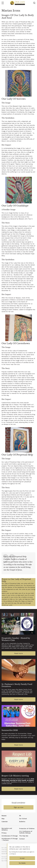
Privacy (4, 833)
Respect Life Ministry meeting (15, 776)
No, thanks (22, 865)
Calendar (5, 822)
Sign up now (19, 807)
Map (3, 819)
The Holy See (24, 836)
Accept (22, 860)
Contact (22, 839)
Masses (4, 816)
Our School (23, 819)
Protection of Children (27, 829)
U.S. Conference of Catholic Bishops (26, 832)
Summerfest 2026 (10, 730)
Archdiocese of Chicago (10, 836)
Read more (18, 653)
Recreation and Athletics (7, 829)
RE (20, 816)
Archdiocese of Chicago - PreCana (10, 839)
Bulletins (22, 822)
